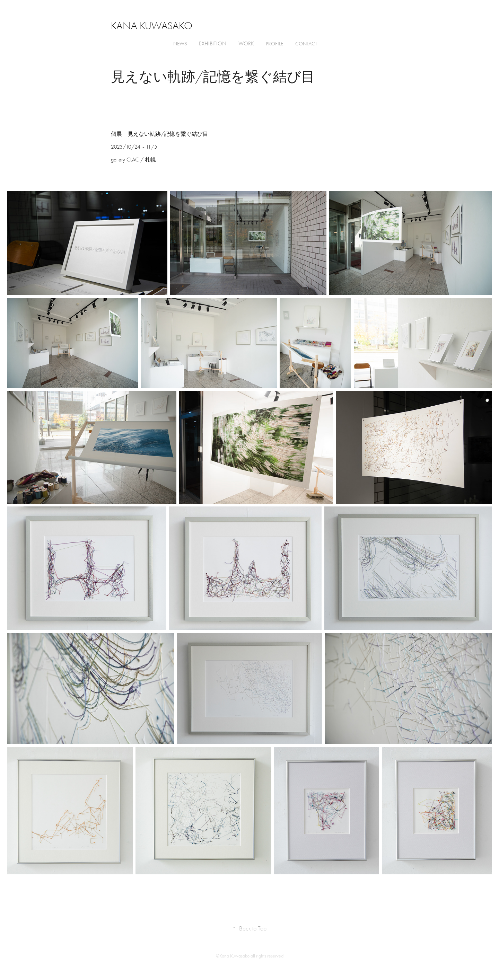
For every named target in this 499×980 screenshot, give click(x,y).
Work (246, 43)
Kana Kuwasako (152, 26)
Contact (306, 44)
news (180, 44)
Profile (274, 44)
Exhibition (213, 43)
